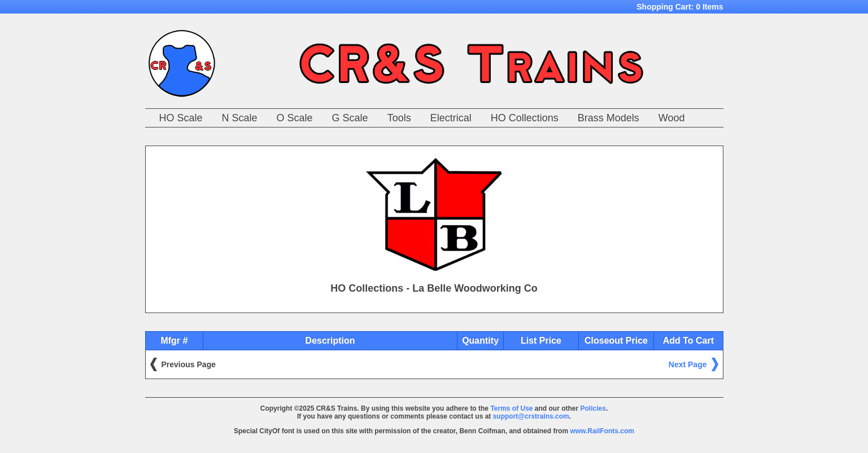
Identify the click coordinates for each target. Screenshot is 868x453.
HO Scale (181, 118)
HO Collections (525, 118)
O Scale (295, 118)
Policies (593, 408)
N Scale (240, 118)
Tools (399, 118)
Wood (672, 118)
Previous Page (189, 364)
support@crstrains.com (531, 416)
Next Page (688, 364)
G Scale (350, 118)
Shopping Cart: (680, 7)
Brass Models (609, 118)
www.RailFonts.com (602, 431)
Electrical (451, 118)
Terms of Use (511, 408)
